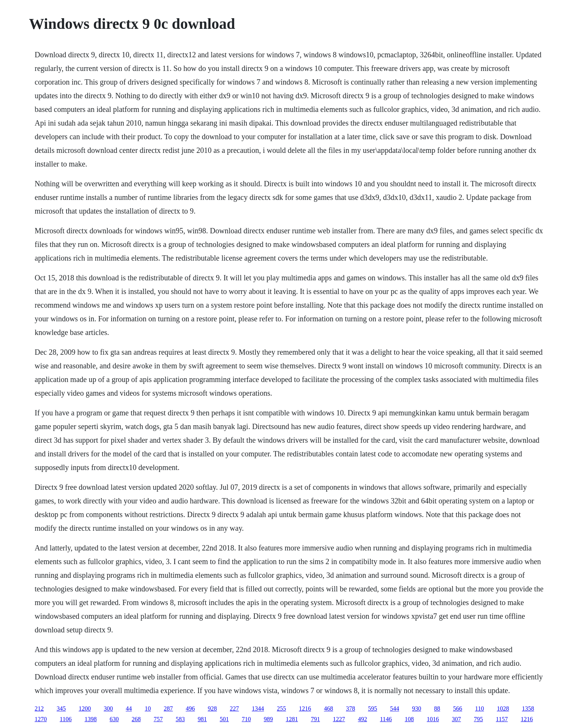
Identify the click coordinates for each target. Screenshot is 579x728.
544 (394, 708)
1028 (503, 708)
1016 (433, 719)
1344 (258, 708)
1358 (528, 708)
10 (148, 708)
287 (168, 708)
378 (350, 708)
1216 (305, 708)
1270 (41, 719)
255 (281, 708)
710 (246, 719)
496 (190, 708)
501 (224, 719)
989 (268, 719)
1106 (65, 719)
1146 (386, 719)
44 (129, 708)
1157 (502, 719)
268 (136, 719)
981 (202, 719)
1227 (339, 719)
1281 (292, 719)
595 (372, 708)
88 (437, 708)
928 (212, 708)
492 (363, 719)
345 (61, 708)
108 (409, 719)
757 (158, 719)
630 (114, 719)
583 (180, 719)
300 (108, 708)
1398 (91, 719)
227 (234, 708)
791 (316, 719)
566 (458, 708)
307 (456, 719)
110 (479, 708)
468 (328, 708)
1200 (85, 708)
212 (39, 708)
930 (417, 708)
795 (478, 719)
